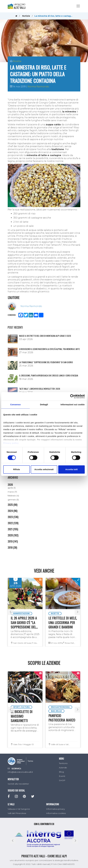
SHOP (62, 780)
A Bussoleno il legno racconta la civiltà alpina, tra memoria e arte (49, 349)
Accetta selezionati (44, 469)
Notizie (26, 16)
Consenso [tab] (15, 404)
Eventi (62, 776)
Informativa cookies (56, 813)
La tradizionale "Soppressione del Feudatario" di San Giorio (46, 362)
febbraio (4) (13, 496)
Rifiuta (16, 469)
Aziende (63, 768)
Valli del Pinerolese (17, 813)
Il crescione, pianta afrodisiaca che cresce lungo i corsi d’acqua (49, 375)
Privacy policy (11, 443)
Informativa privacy (55, 809)
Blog (61, 772)
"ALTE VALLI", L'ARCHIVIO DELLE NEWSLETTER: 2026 (40, 389)
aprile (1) (12, 488)
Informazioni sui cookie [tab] (73, 404)
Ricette (17, 61)
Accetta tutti (72, 469)
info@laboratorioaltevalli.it (20, 772)
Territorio (63, 763)
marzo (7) (12, 492)
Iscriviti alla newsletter (18, 784)
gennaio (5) (13, 500)
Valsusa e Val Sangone (19, 809)
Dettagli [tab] (44, 404)
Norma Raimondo (38, 87)
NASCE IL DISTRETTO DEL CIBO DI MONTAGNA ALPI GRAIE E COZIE (45, 336)
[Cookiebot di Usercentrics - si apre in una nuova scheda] (72, 396)
